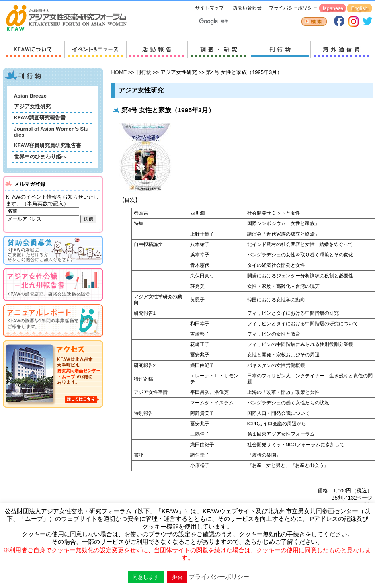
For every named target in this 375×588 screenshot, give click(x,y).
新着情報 (95, 50)
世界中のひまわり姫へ (40, 157)
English (360, 9)
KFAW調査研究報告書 (40, 118)
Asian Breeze (30, 96)
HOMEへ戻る (70, 18)
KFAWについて (34, 50)
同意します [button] (146, 577)
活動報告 (157, 50)
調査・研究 (218, 50)
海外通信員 (341, 50)
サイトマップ (210, 9)
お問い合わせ (246, 9)
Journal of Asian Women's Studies (51, 132)
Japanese (333, 9)
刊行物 (280, 50)
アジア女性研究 (32, 106)
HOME (119, 72)
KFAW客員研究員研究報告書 (48, 145)
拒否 (177, 577)
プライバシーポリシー (292, 9)
